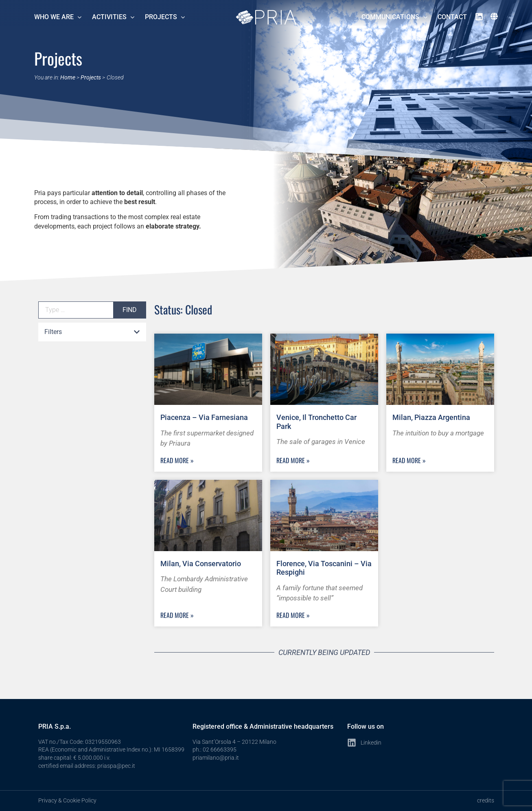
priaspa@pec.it (116, 766)
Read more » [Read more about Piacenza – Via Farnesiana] (177, 460)
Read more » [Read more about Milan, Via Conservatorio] (177, 615)
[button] (92, 332)
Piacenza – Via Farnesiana (204, 417)
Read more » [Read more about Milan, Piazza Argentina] (409, 460)
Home (68, 77)
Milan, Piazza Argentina (431, 417)
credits (486, 800)
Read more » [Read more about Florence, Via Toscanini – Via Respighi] (293, 615)
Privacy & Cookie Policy (67, 800)
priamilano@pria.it (216, 758)
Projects (91, 77)
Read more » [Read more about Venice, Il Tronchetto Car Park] (293, 460)
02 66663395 (220, 749)
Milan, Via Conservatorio (201, 564)
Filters (53, 332)
